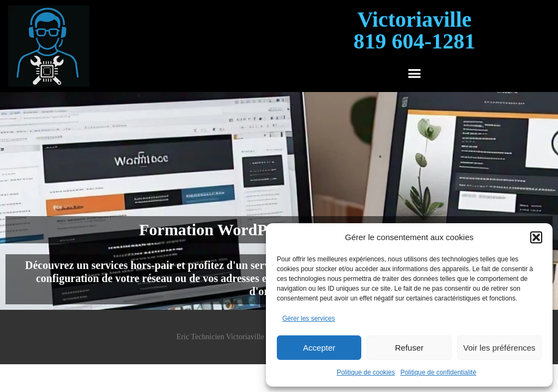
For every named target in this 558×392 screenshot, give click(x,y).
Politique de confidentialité (438, 372)
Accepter (319, 348)
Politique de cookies (366, 372)
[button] (536, 237)
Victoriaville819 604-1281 (414, 30)
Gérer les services (309, 318)
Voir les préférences (499, 348)
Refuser (410, 348)
